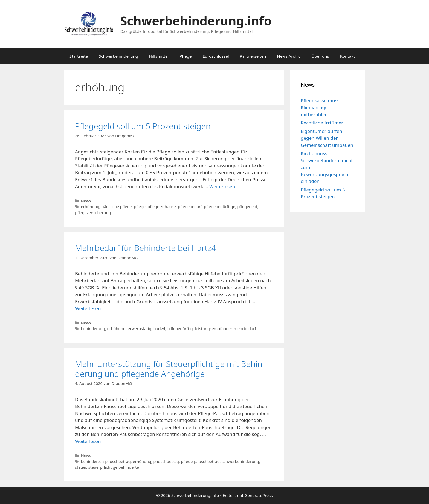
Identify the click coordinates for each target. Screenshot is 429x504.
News (86, 201)
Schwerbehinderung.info (196, 21)
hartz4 (159, 329)
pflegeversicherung (93, 213)
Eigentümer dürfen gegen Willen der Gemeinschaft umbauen (327, 138)
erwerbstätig (140, 329)
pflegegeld (247, 207)
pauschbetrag (166, 461)
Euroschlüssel (216, 56)
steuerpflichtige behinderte (114, 467)
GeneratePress (259, 495)
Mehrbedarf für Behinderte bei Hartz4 (146, 248)
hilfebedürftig (180, 329)
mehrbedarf (245, 329)
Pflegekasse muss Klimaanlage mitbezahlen (320, 107)
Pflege (185, 56)
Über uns (320, 56)
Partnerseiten (253, 56)
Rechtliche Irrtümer (322, 123)
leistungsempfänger (213, 329)
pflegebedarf (190, 207)
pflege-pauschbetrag (200, 461)
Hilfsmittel (159, 56)
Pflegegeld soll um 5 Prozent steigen (143, 126)
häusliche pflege (117, 207)
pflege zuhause (162, 207)
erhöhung (90, 207)
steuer (81, 467)
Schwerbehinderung (118, 56)
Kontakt (348, 56)
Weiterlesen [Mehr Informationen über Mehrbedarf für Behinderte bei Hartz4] (88, 308)
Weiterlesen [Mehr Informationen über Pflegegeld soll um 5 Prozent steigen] (222, 186)
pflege (140, 207)
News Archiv (289, 56)
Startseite (79, 56)
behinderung (93, 329)
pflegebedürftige (219, 207)
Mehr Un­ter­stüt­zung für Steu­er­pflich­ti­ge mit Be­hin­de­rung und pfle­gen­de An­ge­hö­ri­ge (170, 369)
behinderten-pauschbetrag (106, 461)
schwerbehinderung (240, 461)
